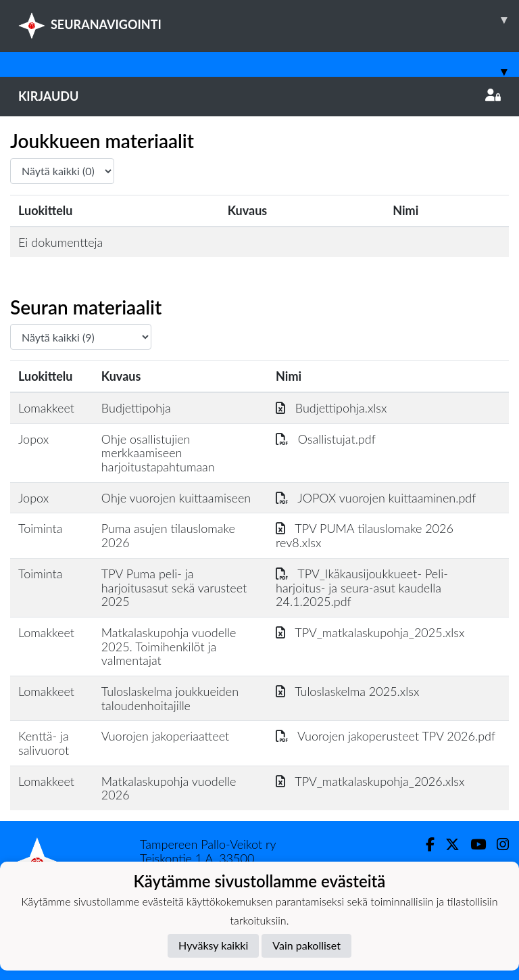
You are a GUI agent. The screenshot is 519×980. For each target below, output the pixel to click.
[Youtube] (473, 844)
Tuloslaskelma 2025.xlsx (347, 691)
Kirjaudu (259, 96)
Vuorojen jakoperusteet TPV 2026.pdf (386, 736)
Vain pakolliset (306, 945)
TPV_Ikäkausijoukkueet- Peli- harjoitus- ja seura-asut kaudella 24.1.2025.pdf (362, 587)
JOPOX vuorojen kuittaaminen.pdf (376, 498)
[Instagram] (497, 844)
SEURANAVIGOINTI (269, 20)
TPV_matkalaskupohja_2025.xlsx (370, 632)
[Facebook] (425, 844)
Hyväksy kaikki (213, 945)
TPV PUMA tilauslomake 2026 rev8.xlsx (365, 535)
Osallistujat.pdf (326, 439)
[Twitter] (447, 844)
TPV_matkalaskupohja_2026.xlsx (370, 781)
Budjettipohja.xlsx (331, 408)
